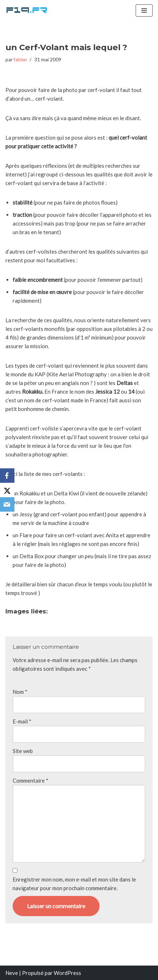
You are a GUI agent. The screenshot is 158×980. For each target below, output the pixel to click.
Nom (20, 692)
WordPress (67, 973)
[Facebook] (7, 476)
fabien (20, 60)
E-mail (22, 721)
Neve (12, 973)
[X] (7, 490)
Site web (23, 751)
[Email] (7, 504)
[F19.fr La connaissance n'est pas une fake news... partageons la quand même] (27, 10)
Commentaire (30, 780)
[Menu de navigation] (144, 10)
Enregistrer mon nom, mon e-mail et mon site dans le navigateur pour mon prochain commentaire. (74, 884)
